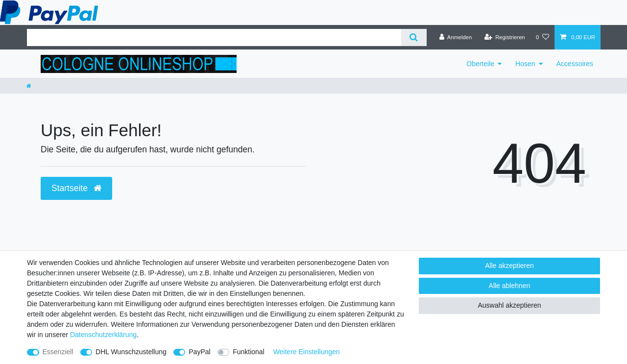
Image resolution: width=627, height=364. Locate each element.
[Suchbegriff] (214, 37)
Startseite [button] (76, 188)
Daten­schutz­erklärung (103, 335)
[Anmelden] (456, 37)
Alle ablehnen (510, 286)
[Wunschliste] (543, 37)
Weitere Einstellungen (307, 352)
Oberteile (480, 64)
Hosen (525, 64)
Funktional (249, 352)
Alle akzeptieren (509, 266)
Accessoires (575, 64)
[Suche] (414, 37)
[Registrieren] (504, 37)
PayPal (199, 352)
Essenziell (58, 352)
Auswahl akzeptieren (509, 305)
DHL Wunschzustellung (131, 352)
